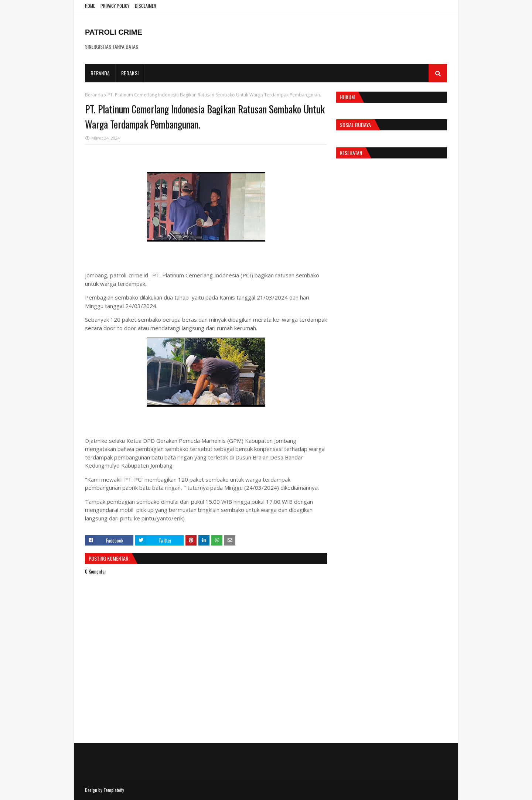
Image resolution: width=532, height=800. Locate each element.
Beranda (94, 95)
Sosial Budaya (355, 125)
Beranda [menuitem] (100, 73)
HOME (90, 6)
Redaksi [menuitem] (130, 73)
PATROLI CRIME (114, 32)
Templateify (114, 790)
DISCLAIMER (146, 6)
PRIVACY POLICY (115, 6)
